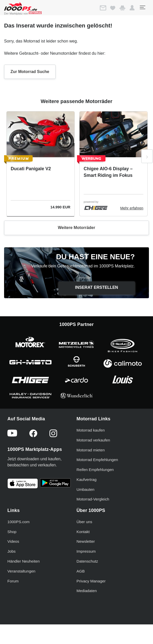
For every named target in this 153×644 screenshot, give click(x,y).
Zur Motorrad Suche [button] (30, 72)
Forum (13, 581)
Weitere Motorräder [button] (76, 228)
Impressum (86, 551)
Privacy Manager (91, 581)
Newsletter (86, 541)
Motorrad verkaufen (93, 440)
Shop (12, 532)
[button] (132, 8)
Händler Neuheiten (24, 561)
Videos (13, 541)
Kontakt (83, 532)
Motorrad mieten (91, 450)
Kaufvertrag (87, 480)
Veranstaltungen (21, 571)
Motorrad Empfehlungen (97, 460)
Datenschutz (87, 561)
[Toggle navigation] (142, 7)
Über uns (84, 522)
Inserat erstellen (97, 287)
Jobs (11, 551)
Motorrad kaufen (91, 430)
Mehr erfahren (132, 208)
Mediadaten (87, 591)
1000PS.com (18, 522)
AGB (81, 571)
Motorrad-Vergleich (93, 499)
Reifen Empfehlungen (95, 470)
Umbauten (85, 489)
